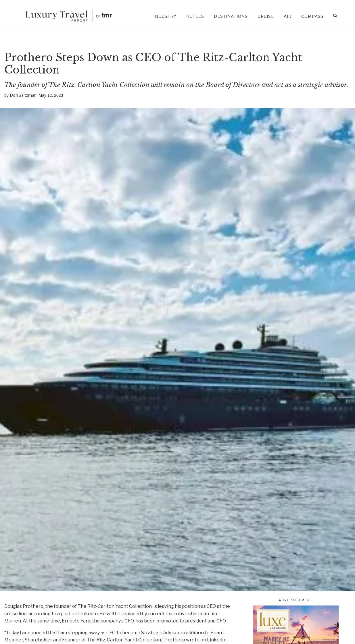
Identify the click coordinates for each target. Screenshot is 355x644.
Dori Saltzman (23, 95)
